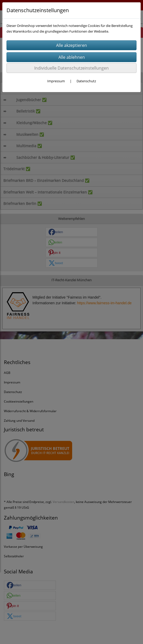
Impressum (56, 81)
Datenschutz (86, 81)
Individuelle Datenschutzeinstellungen (71, 68)
